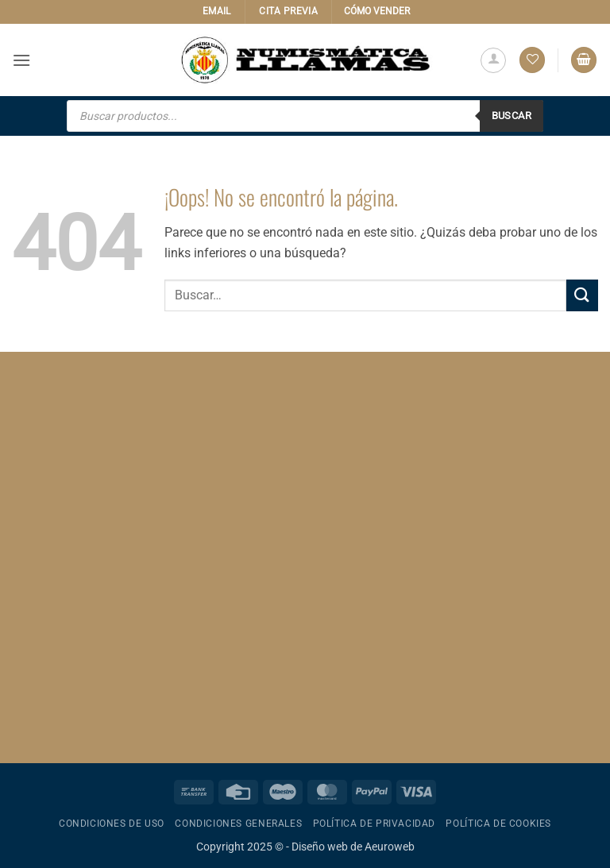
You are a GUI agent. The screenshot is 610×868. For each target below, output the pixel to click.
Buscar (512, 116)
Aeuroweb (390, 847)
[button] (21, 60)
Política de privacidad (374, 824)
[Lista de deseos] (532, 60)
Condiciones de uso (112, 824)
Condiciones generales (238, 824)
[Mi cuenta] (493, 60)
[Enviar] (582, 295)
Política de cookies (498, 824)
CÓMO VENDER (377, 11)
